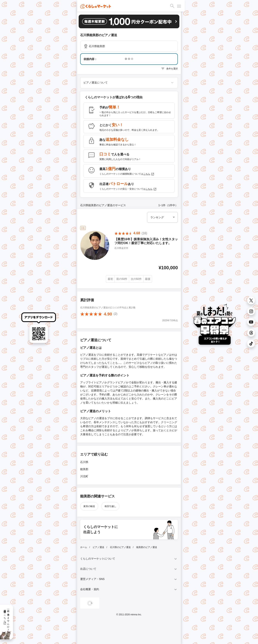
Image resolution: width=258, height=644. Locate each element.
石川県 (84, 462)
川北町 (84, 476)
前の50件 (122, 279)
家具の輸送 (89, 506)
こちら (149, 174)
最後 (148, 279)
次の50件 (136, 279)
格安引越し (110, 506)
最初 (110, 279)
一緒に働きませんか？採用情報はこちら (6, 619)
